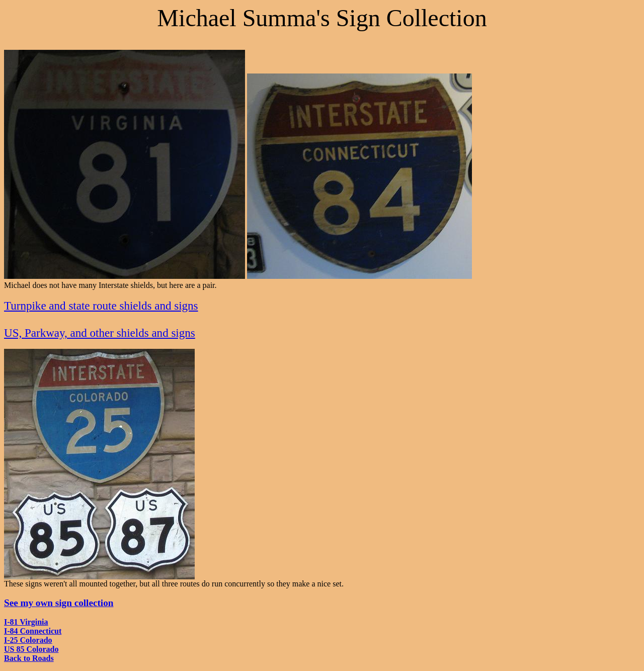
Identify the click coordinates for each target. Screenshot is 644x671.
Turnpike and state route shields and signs (101, 306)
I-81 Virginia (26, 622)
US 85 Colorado (31, 649)
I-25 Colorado (28, 640)
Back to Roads (29, 658)
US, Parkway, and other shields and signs (100, 333)
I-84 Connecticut (33, 631)
